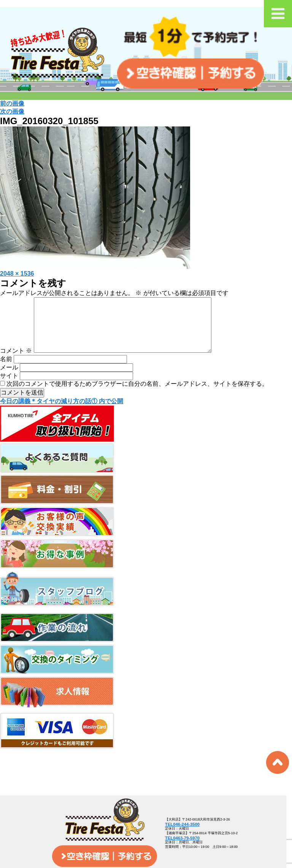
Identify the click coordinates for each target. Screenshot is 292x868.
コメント (16, 363)
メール (9, 380)
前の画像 (12, 103)
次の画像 (12, 111)
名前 (6, 371)
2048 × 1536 (17, 274)
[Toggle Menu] (278, 14)
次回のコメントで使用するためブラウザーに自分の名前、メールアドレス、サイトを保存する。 (137, 396)
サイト (9, 388)
